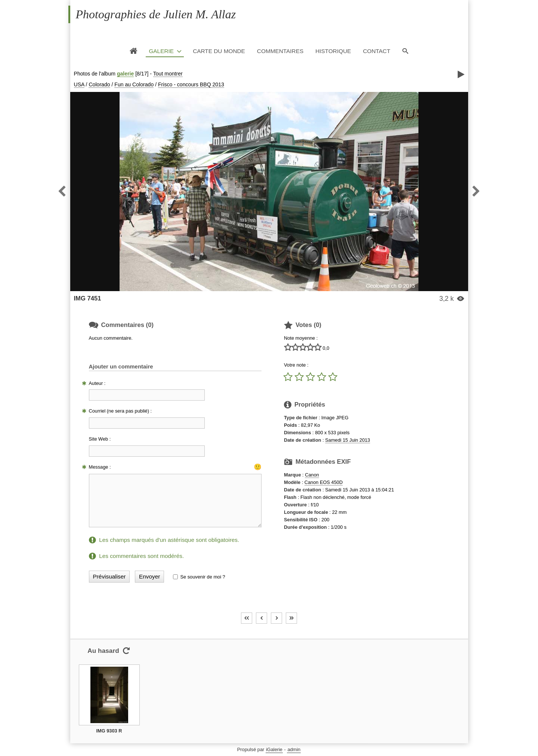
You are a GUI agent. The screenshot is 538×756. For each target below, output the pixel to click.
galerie (125, 74)
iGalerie (274, 749)
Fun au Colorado (134, 84)
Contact (376, 51)
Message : (100, 467)
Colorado (99, 84)
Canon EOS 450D (324, 482)
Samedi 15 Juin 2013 (347, 440)
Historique (333, 51)
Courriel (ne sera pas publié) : (120, 411)
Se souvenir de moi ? (202, 577)
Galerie (161, 51)
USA (79, 84)
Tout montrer (168, 74)
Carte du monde (219, 51)
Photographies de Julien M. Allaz (156, 14)
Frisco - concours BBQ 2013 (191, 84)
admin (294, 749)
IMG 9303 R (109, 731)
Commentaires (280, 51)
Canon (312, 475)
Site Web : (100, 439)
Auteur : (97, 383)
